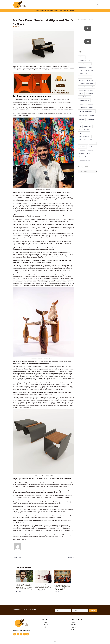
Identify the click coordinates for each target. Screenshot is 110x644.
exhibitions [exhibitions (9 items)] (82, 123)
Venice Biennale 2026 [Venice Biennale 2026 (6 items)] (85, 160)
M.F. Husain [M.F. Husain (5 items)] (93, 143)
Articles (45, 3)
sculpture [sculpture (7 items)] (82, 153)
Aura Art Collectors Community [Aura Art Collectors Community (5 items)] (87, 84)
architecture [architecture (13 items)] (82, 61)
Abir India (91, 3)
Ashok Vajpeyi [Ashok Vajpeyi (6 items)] (90, 80)
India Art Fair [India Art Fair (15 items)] (88, 126)
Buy (92, 6)
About (35, 3)
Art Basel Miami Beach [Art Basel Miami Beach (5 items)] (85, 64)
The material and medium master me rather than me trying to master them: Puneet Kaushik (43, 588)
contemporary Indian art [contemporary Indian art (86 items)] (87, 111)
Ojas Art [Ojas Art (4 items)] (90, 147)
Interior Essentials (78, 3)
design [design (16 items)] (92, 115)
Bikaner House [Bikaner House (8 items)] (89, 94)
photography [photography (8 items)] (83, 150)
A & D (57, 3)
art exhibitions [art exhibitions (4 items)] (83, 67)
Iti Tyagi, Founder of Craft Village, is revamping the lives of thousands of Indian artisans (62, 588)
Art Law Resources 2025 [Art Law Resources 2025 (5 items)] (85, 77)
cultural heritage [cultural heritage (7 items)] (83, 115)
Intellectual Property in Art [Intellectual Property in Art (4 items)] (86, 140)
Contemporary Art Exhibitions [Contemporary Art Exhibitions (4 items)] (86, 104)
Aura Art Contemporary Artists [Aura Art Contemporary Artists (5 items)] (87, 87)
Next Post (71, 558)
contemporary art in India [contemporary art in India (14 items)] (86, 108)
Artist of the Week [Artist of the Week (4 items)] (89, 70)
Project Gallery (68, 3)
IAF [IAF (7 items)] (80, 126)
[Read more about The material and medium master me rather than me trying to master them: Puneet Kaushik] (43, 577)
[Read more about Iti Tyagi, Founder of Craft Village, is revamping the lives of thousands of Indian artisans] (62, 577)
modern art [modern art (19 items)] (82, 146)
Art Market (51, 3)
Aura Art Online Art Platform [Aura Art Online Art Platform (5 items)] (86, 90)
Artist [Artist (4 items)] (81, 70)
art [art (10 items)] (89, 61)
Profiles (40, 3)
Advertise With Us (86, 6)
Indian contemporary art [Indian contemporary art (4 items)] (85, 137)
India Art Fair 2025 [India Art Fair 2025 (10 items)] (84, 130)
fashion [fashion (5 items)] (90, 123)
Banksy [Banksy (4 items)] (81, 94)
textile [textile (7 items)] (88, 153)
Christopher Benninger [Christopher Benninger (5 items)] (85, 97)
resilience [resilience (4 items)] (91, 150)
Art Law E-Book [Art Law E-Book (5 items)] (83, 74)
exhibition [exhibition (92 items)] (91, 119)
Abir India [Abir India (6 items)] (82, 57)
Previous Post (17, 558)
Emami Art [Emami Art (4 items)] (82, 119)
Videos (61, 3)
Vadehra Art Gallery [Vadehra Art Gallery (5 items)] (84, 157)
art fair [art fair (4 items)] (90, 67)
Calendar (85, 3)
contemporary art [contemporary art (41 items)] (84, 101)
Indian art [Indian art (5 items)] (82, 133)
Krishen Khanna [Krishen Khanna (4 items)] (83, 143)
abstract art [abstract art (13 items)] (90, 57)
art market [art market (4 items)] (82, 80)
